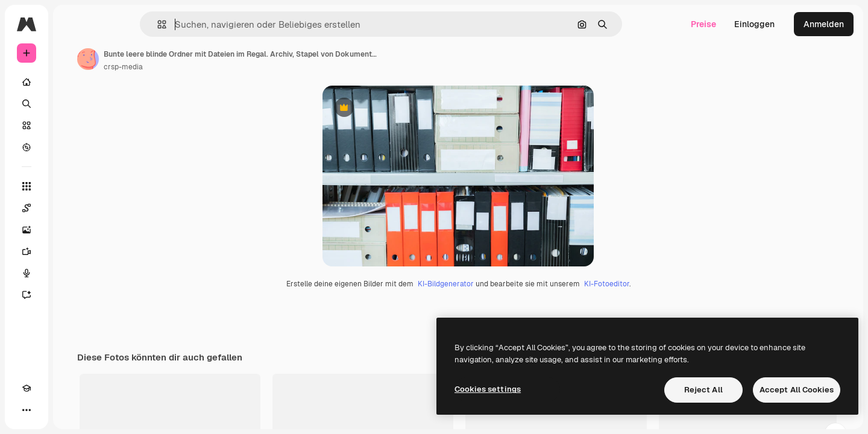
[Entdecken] (72, 147)
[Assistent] (72, 295)
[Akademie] (27, 410)
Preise (703, 24)
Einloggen (754, 24)
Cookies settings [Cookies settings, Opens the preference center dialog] (488, 389)
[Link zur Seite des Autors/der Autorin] (180, 59)
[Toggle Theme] (48, 410)
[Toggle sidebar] (118, 24)
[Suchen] (72, 104)
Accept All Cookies (797, 390)
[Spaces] (72, 208)
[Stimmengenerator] (72, 273)
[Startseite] (72, 82)
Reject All (703, 390)
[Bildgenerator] (72, 230)
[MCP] (70, 410)
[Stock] (72, 125)
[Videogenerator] (72, 251)
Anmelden (824, 24)
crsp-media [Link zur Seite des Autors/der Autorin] (215, 67)
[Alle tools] (72, 186)
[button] (203, 24)
